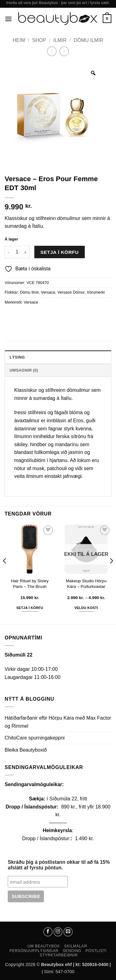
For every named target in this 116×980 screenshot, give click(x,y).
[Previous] (5, 573)
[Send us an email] (68, 932)
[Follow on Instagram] (58, 932)
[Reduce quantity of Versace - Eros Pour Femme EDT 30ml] (8, 252)
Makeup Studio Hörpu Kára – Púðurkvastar (86, 584)
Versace (48, 292)
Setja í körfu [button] (30, 608)
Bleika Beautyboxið (26, 750)
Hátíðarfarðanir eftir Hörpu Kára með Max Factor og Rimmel (58, 722)
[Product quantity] (17, 252)
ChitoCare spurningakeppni (35, 738)
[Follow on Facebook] (48, 932)
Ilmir (60, 40)
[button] (8, 19)
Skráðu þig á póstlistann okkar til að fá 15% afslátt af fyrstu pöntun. (59, 865)
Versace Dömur (71, 292)
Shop (39, 40)
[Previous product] (64, 51)
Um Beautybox (44, 946)
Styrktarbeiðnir (59, 955)
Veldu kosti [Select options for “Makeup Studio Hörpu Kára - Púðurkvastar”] (86, 608)
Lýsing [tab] (17, 357)
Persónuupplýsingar (34, 951)
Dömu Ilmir (88, 40)
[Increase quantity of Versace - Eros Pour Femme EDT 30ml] (26, 252)
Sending (72, 951)
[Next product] (52, 51)
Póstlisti (96, 951)
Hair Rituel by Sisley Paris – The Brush (30, 584)
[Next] (111, 573)
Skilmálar (75, 946)
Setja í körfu (60, 252)
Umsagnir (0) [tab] (24, 370)
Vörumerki (96, 292)
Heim (19, 40)
